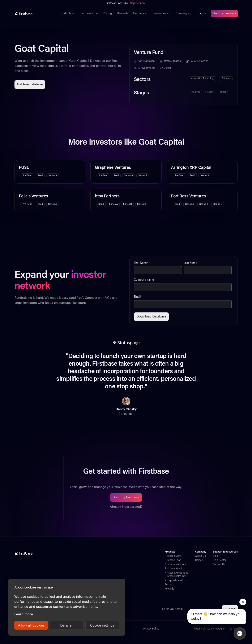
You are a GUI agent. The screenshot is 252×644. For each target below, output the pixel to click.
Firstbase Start (173, 556)
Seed (210, 92)
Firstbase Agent (173, 569)
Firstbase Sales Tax (175, 576)
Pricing (107, 14)
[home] (33, 14)
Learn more (24, 614)
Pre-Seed (195, 92)
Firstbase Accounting (176, 573)
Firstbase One (89, 14)
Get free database (30, 85)
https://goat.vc (172, 61)
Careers (199, 560)
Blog (215, 556)
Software (226, 79)
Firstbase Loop (173, 560)
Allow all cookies (31, 625)
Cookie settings (102, 625)
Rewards (123, 14)
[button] (67, 14)
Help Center (219, 560)
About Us (200, 556)
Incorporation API (174, 581)
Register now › (138, 3)
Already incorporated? (126, 507)
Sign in (203, 14)
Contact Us (219, 565)
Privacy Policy (151, 629)
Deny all (67, 625)
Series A (224, 92)
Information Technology (202, 79)
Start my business (224, 14)
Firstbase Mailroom (175, 565)
